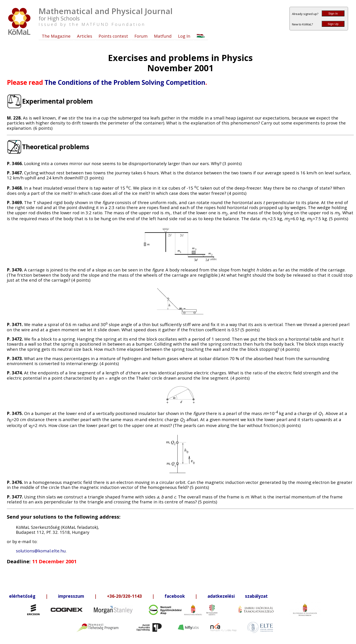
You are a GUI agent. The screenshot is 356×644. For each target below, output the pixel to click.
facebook (175, 596)
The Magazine (56, 36)
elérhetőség (22, 596)
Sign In (333, 13)
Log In (184, 36)
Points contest (113, 36)
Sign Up (333, 24)
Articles (85, 36)
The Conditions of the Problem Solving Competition (125, 82)
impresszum (71, 596)
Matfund (163, 36)
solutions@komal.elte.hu (41, 551)
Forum (141, 36)
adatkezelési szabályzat (238, 596)
